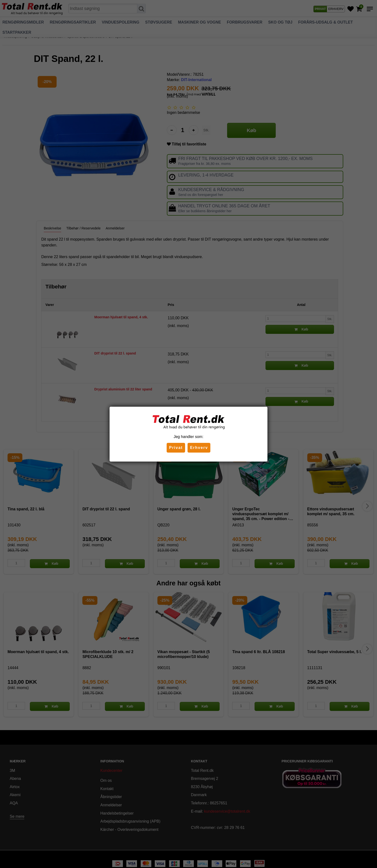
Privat (176, 448)
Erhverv (199, 448)
